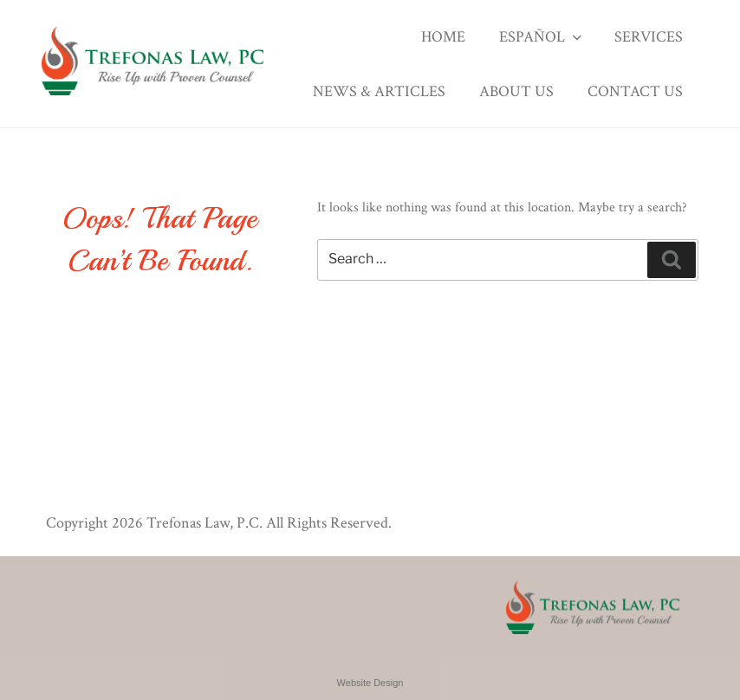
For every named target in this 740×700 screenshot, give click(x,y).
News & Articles (379, 91)
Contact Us (635, 91)
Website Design (370, 683)
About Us (516, 91)
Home (443, 37)
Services (649, 37)
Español (542, 37)
